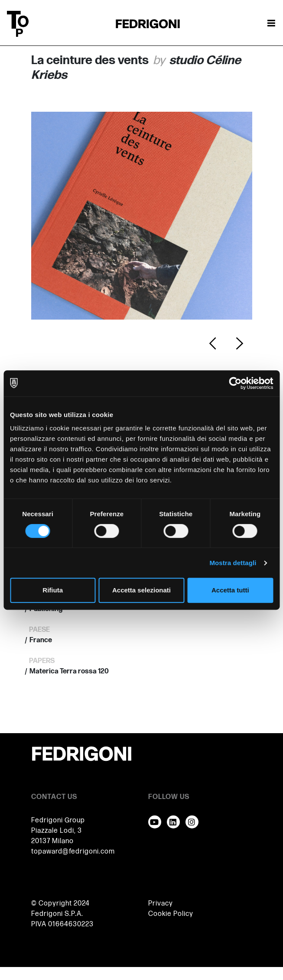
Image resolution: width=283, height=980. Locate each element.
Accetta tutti (230, 590)
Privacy (161, 904)
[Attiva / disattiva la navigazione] (271, 24)
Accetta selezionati (141, 590)
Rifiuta (53, 590)
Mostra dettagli (233, 563)
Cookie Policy (171, 914)
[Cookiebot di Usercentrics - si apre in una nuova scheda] (235, 383)
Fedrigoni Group (58, 820)
